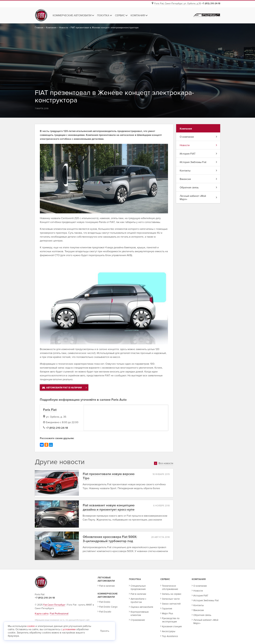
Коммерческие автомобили (108, 595)
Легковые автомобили (106, 579)
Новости (198, 145)
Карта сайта (42, 614)
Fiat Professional (59, 614)
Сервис (165, 579)
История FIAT (198, 154)
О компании (198, 137)
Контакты (198, 171)
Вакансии (198, 179)
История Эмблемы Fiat (198, 162)
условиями (69, 629)
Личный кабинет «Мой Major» (198, 198)
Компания (199, 579)
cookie (31, 626)
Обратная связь (198, 188)
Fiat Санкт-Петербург (54, 605)
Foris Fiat (50, 410)
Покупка (135, 579)
